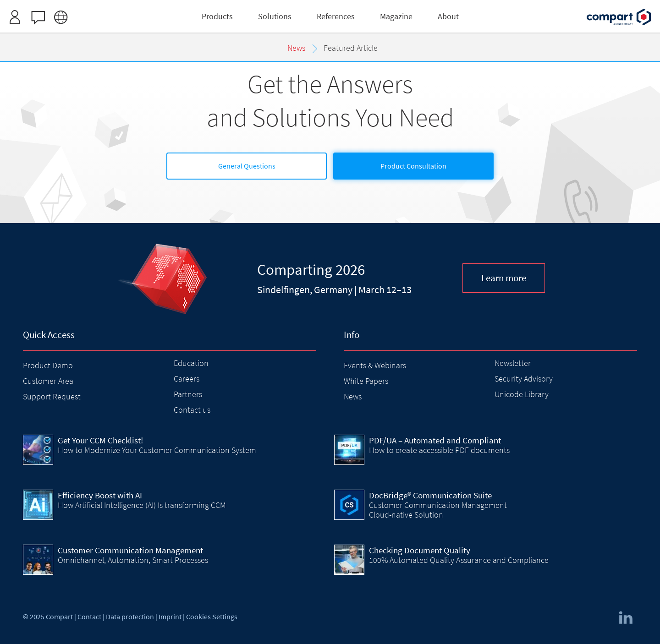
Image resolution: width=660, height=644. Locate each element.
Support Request (52, 396)
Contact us (192, 410)
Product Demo (48, 365)
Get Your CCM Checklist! (100, 440)
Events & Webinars (375, 365)
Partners (188, 394)
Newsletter (513, 363)
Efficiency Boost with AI (100, 495)
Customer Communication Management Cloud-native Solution (438, 510)
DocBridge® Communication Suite (430, 495)
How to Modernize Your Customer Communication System (157, 450)
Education (191, 363)
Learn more (504, 278)
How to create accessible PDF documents (439, 450)
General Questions (247, 166)
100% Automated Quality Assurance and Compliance (459, 560)
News (353, 396)
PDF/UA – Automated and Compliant (435, 440)
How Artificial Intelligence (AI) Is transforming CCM (142, 505)
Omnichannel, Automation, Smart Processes (133, 560)
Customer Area (48, 381)
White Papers (366, 381)
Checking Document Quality (420, 550)
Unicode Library (522, 394)
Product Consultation (413, 166)
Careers (187, 379)
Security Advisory (524, 379)
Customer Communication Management (130, 550)
